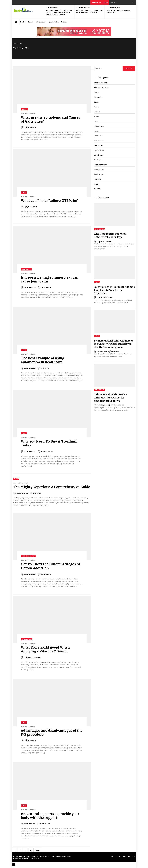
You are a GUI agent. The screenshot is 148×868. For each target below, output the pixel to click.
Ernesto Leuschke (45, 451)
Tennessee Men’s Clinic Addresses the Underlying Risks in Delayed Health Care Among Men (59, 12)
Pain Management (100, 165)
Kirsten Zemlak (105, 297)
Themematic (34, 858)
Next (38, 850)
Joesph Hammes (44, 574)
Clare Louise (31, 207)
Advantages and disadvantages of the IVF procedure (52, 733)
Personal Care (27, 639)
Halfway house (99, 126)
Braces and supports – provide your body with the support (50, 816)
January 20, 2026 (114, 8)
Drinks (96, 107)
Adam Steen (31, 127)
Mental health (99, 155)
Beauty (31, 22)
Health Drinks (99, 141)
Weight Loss (41, 22)
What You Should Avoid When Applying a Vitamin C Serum (45, 649)
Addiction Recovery (29, 556)
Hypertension (53, 22)
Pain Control (26, 269)
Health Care (98, 136)
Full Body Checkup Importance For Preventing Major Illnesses (89, 11)
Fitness (64, 22)
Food (96, 121)
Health (23, 22)
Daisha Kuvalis (44, 287)
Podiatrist (97, 179)
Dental (96, 102)
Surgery (24, 109)
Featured (97, 112)
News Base (23, 858)
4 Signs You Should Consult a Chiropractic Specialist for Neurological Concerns (111, 398)
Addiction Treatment (101, 87)
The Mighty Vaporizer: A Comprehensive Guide (52, 487)
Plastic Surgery (99, 174)
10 (31, 850)
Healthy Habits (99, 145)
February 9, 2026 (84, 8)
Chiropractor (98, 97)
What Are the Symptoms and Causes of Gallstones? (51, 119)
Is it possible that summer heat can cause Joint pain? (50, 279)
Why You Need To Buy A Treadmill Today (49, 443)
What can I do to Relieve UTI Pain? (49, 201)
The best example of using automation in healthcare (43, 360)
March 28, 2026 (53, 8)
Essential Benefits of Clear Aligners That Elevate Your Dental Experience (114, 290)
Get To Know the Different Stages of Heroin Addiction (50, 566)
